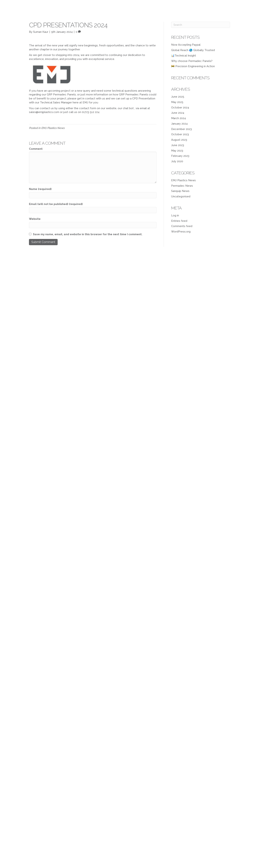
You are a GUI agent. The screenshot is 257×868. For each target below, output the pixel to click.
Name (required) (40, 189)
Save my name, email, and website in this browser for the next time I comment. (88, 234)
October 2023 (180, 134)
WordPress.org (181, 232)
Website (35, 219)
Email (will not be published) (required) (56, 204)
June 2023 (178, 145)
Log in (175, 215)
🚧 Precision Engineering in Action (193, 66)
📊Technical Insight (184, 56)
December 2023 (181, 129)
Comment (36, 149)
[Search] (201, 25)
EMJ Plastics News (53, 128)
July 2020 (177, 161)
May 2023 (177, 151)
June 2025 (178, 97)
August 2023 (179, 140)
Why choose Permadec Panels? (192, 61)
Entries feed (179, 221)
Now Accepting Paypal (186, 45)
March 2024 (178, 118)
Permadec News (182, 186)
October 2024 (180, 108)
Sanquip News (180, 191)
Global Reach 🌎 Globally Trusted (193, 50)
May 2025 (177, 102)
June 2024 (178, 113)
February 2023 (180, 156)
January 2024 (179, 124)
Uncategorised (181, 196)
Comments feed (182, 226)
